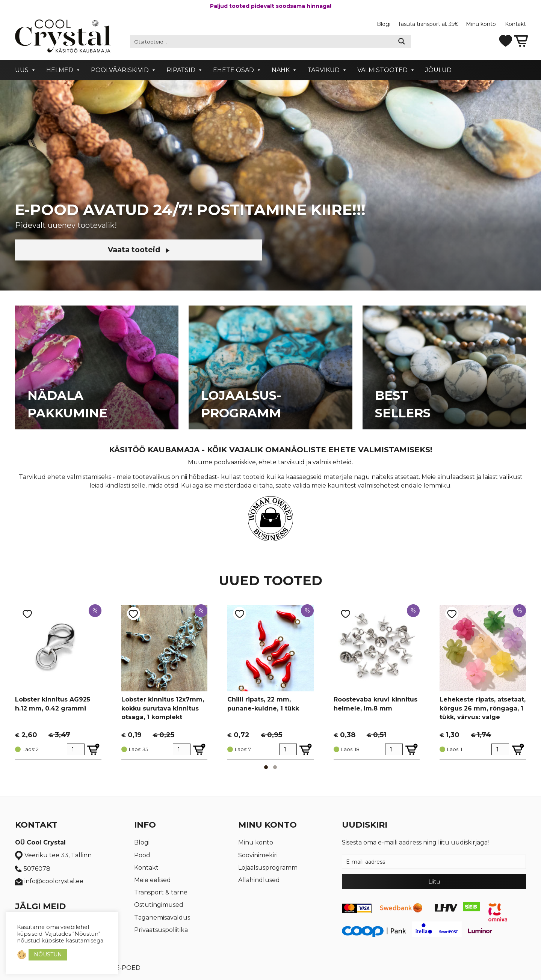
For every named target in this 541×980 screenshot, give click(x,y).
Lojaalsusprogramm (268, 868)
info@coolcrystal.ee (49, 881)
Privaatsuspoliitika (161, 930)
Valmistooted (382, 70)
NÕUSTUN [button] (48, 954)
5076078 (33, 869)
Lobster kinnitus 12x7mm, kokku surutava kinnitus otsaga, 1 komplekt (163, 708)
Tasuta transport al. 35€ (428, 24)
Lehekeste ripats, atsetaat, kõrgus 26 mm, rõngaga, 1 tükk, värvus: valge (483, 708)
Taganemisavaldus (162, 918)
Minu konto (482, 24)
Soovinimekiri (258, 855)
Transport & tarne (161, 892)
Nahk (281, 70)
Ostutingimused (159, 905)
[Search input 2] (261, 41)
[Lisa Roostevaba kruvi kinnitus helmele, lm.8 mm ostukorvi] (412, 749)
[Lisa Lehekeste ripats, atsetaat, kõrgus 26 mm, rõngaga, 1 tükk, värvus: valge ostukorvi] (518, 749)
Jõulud (438, 70)
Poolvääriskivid (120, 70)
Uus (22, 70)
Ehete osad (233, 70)
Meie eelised (153, 880)
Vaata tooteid (79, 250)
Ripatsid (181, 70)
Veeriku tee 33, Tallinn (53, 856)
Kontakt (515, 24)
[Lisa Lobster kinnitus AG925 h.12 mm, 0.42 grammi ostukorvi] (93, 749)
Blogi (384, 24)
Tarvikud (323, 70)
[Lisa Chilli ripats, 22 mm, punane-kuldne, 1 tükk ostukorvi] (306, 749)
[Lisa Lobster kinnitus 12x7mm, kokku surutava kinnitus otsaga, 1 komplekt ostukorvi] (199, 749)
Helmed (60, 70)
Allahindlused (259, 880)
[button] (266, 767)
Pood (142, 855)
